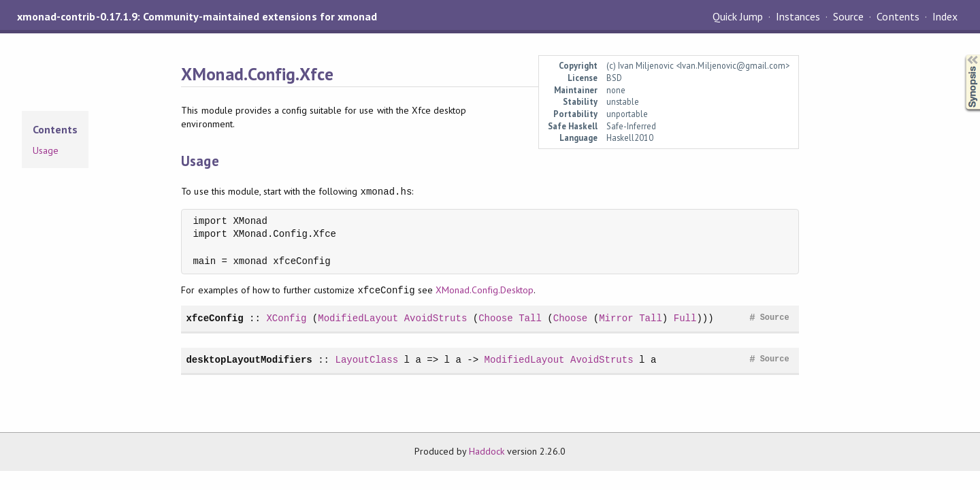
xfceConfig (214, 318)
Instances (798, 16)
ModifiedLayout (358, 318)
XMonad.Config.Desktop (485, 291)
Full (685, 318)
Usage (46, 150)
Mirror (616, 318)
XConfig (286, 318)
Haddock (487, 451)
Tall (530, 318)
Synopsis (962, 55)
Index (945, 16)
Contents (898, 16)
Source (848, 16)
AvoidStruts (436, 318)
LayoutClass (366, 360)
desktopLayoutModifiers (249, 360)
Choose (496, 318)
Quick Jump (738, 16)
